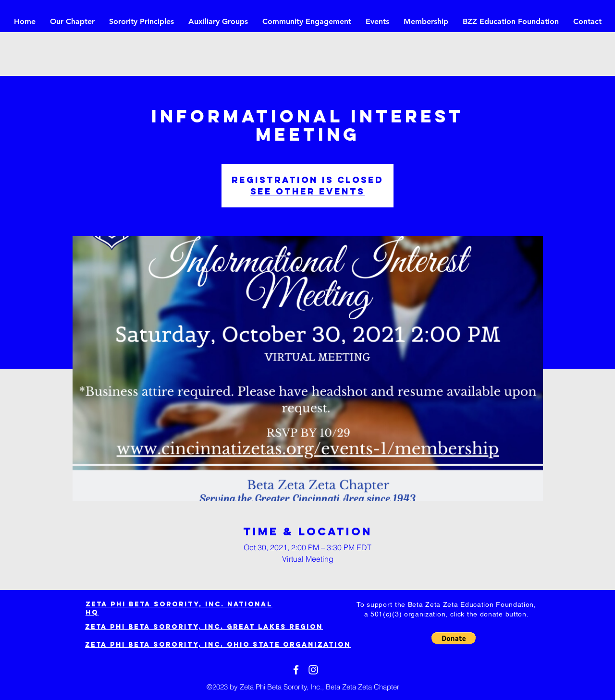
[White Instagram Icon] (313, 670)
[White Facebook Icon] (296, 670)
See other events (307, 191)
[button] (454, 638)
